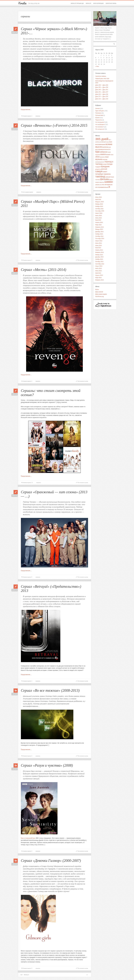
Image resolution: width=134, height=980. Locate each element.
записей (99, 292)
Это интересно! (100, 129)
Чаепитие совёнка (101, 76)
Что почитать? (100, 127)
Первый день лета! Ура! (102, 79)
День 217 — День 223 (102, 97)
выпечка (105, 147)
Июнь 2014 (99, 245)
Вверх (87, 975)
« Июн (97, 66)
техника (98, 179)
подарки (98, 167)
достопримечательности (103, 149)
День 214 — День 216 (102, 99)
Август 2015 (99, 213)
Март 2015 (98, 225)
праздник (105, 166)
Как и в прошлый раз (28, 838)
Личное (98, 108)
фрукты (102, 182)
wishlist (97, 142)
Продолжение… (26, 110)
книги (103, 154)
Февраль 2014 (100, 252)
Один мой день (100, 111)
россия (104, 169)
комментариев (101, 294)
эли (100, 185)
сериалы (38, 116)
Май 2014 (98, 248)
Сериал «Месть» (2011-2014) (44, 270)
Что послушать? (100, 122)
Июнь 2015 (99, 218)
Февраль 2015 (100, 227)
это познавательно (102, 187)
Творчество (99, 120)
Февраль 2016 (100, 202)
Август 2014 (99, 241)
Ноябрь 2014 (99, 234)
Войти (97, 290)
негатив (105, 159)
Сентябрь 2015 (100, 211)
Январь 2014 (99, 255)
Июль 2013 (99, 268)
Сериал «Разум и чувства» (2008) (47, 765)
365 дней (102, 139)
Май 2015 (98, 220)
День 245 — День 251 (102, 90)
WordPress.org (100, 296)
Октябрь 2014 (99, 236)
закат (109, 152)
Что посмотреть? (100, 125)
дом (110, 147)
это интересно (107, 184)
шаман (109, 182)
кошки (108, 154)
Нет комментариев (28, 192)
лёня (97, 157)
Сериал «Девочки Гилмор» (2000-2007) (51, 861)
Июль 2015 (99, 216)
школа (97, 185)
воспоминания (100, 144)
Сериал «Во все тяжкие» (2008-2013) (50, 690)
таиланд (100, 176)
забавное (104, 152)
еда (97, 152)
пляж (105, 164)
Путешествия (99, 115)
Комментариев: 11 (28, 483)
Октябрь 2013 (99, 262)
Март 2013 (98, 278)
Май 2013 (98, 273)
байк (110, 142)
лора (112, 155)
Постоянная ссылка (83, 116)
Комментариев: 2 (28, 260)
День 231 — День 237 (102, 92)
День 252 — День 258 (102, 87)
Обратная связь (111, 3)
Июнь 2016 (99, 197)
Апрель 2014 (99, 250)
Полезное (98, 113)
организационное (100, 162)
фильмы (105, 179)
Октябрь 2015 (99, 209)
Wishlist (89, 3)
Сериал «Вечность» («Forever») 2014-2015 (54, 125)
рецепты (98, 169)
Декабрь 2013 (99, 257)
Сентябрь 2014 (100, 239)
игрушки (98, 155)
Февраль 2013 (100, 280)
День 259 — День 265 (102, 85)
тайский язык (110, 177)
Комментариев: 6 (28, 577)
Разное (97, 118)
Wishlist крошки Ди (77, 3)
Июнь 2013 (99, 271)
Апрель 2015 (99, 222)
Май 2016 (98, 199)
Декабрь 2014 (99, 232)
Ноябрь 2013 (99, 259)
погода (110, 164)
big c (110, 140)
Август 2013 (99, 266)
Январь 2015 (99, 229)
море (107, 157)
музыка (99, 159)
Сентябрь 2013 (100, 264)
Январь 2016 (99, 204)
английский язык (104, 142)
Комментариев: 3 (28, 116)
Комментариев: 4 (28, 681)
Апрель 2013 (99, 275)
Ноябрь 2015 (99, 206)
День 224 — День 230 (102, 94)
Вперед (26, 975)
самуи (99, 171)
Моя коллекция (98, 3)
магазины (102, 157)
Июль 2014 (99, 243)
